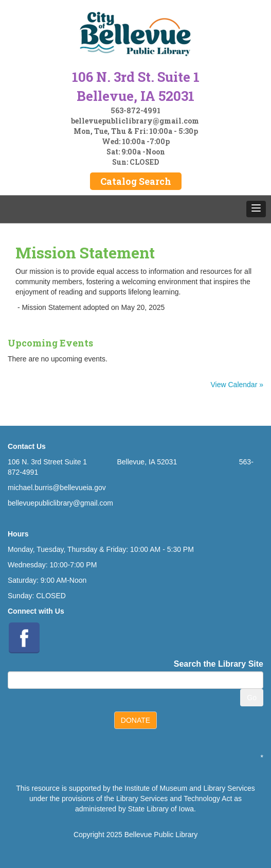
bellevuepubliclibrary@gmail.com (135, 121)
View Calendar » (237, 385)
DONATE (135, 720)
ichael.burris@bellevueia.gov (60, 488)
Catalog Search (136, 181)
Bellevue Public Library (161, 835)
